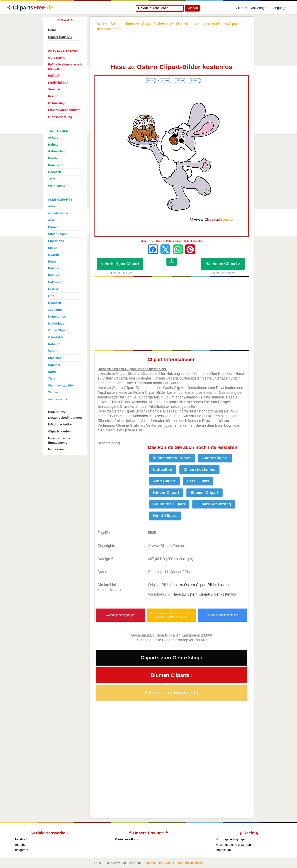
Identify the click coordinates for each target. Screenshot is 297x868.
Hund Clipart (165, 516)
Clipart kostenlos (200, 470)
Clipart (180, 80)
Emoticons (56, 241)
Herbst (53, 289)
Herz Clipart (198, 481)
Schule (53, 138)
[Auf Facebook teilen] (153, 249)
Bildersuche (57, 412)
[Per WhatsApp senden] (178, 249)
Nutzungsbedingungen (121, 615)
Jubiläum (55, 310)
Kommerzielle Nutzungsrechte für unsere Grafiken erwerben (172, 615)
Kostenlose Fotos (127, 839)
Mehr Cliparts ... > (57, 400)
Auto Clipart (164, 481)
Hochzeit (55, 172)
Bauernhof (56, 165)
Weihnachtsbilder (61, 386)
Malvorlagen (259, 9)
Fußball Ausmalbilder (64, 110)
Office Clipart (58, 330)
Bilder (195, 80)
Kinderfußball (58, 83)
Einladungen (57, 234)
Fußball (54, 76)
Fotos (52, 262)
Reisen (53, 96)
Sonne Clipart (215, 458)
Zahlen (53, 392)
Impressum (56, 449)
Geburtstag (56, 103)
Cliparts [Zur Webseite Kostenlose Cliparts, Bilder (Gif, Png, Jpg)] (33, 8)
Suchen (192, 8)
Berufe (53, 158)
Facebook (21, 839)
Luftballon (163, 470)
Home (52, 30)
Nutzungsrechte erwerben (233, 845)
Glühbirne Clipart (169, 504)
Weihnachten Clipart (172, 458)
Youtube (20, 845)
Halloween (56, 282)
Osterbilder (56, 337)
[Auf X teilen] (165, 249)
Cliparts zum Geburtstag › (171, 658)
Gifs (51, 296)
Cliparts (241, 9)
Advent (53, 206)
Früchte (54, 268)
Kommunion (57, 317)
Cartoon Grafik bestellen (222, 615)
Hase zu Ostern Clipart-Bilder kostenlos (202, 585)
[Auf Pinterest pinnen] (190, 249)
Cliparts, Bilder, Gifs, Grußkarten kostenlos (174, 863)
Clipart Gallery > (60, 37)
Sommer (54, 89)
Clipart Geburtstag (214, 504)
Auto (52, 220)
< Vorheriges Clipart (120, 264)
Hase (150, 80)
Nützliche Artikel (60, 424)
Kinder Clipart (166, 493)
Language (279, 9)
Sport (52, 372)
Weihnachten (58, 186)
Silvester (55, 358)
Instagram (21, 850)
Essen (53, 248)
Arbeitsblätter (58, 213)
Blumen (54, 227)
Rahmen (54, 145)
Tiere (52, 179)
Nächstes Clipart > (223, 264)
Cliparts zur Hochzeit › (172, 693)
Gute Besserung (60, 117)
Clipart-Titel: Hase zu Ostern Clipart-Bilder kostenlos (172, 241)
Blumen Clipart (204, 493)
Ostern (165, 80)
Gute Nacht (56, 58)
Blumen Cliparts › (172, 675)
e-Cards (54, 255)
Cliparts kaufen (59, 431)
